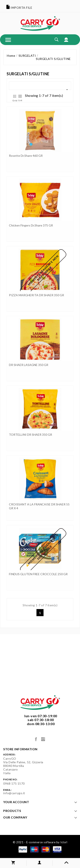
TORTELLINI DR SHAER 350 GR (31, 435)
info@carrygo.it (14, 793)
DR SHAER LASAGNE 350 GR (29, 365)
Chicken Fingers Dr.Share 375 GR (31, 225)
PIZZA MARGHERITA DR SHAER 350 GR (36, 295)
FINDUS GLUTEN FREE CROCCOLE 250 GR (38, 574)
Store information (20, 749)
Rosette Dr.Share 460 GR (26, 156)
